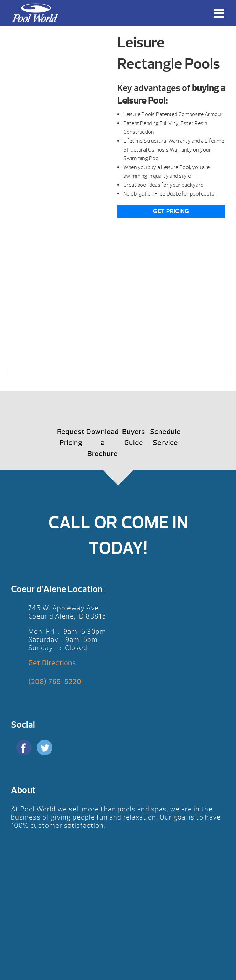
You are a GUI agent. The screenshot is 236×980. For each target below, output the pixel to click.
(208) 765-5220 (55, 682)
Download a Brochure (103, 443)
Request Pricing (71, 437)
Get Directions (52, 663)
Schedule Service (165, 437)
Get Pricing (171, 211)
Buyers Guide (134, 437)
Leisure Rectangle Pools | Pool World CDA (35, 13)
